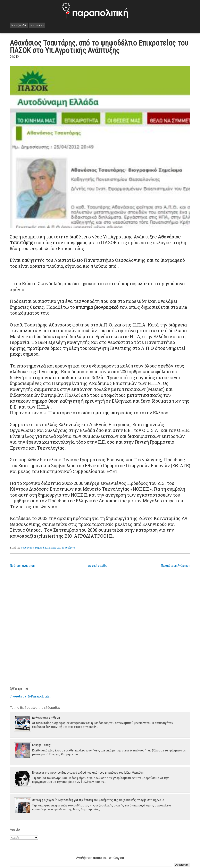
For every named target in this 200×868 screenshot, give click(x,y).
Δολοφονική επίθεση (46, 717)
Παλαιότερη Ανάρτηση (176, 566)
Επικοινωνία (37, 25)
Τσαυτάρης (68, 547)
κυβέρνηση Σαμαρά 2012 (35, 547)
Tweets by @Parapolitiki (30, 696)
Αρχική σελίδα (98, 566)
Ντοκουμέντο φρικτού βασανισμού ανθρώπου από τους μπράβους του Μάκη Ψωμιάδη (88, 772)
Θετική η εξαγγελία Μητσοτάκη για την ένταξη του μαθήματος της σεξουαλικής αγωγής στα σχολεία (98, 800)
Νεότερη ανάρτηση (22, 566)
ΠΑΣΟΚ (56, 547)
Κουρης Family (41, 745)
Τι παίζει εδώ (19, 25)
